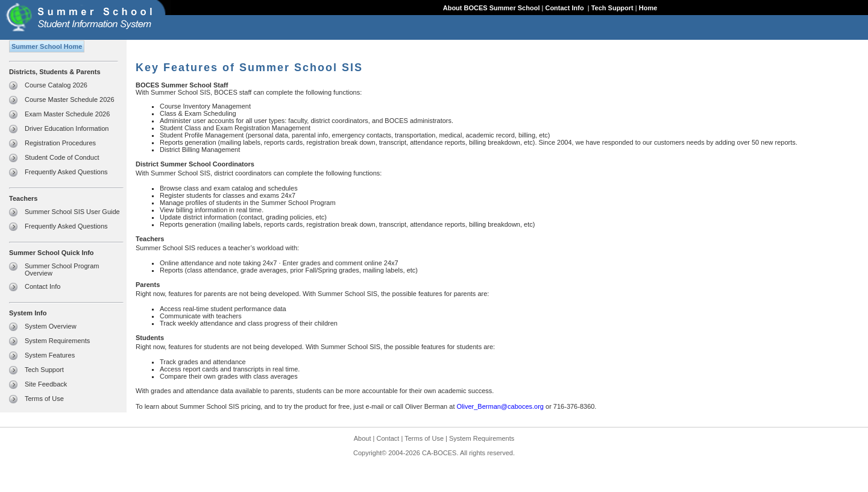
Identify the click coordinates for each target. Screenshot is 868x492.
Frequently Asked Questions (66, 172)
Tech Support (612, 8)
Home (648, 8)
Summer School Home (47, 46)
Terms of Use (44, 399)
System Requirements (57, 341)
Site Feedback (46, 384)
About (363, 438)
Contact (388, 438)
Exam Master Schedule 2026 (67, 114)
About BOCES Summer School (492, 8)
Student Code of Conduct (62, 157)
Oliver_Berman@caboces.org (500, 406)
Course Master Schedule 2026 (70, 99)
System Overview (51, 326)
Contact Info (565, 8)
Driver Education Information (67, 128)
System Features (50, 355)
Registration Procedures (60, 143)
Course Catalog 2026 (56, 85)
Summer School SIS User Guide (72, 212)
